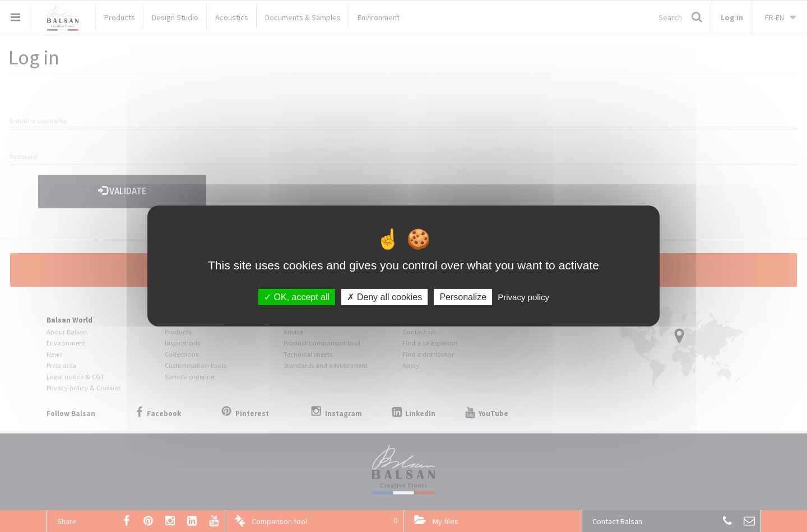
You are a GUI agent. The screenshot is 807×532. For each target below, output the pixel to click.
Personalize (463, 297)
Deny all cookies (384, 297)
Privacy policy (523, 297)
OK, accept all (297, 297)
